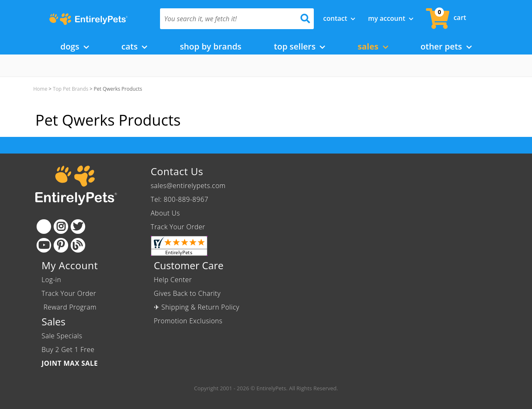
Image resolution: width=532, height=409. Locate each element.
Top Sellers (299, 46)
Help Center (173, 280)
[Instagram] (61, 227)
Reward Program (70, 307)
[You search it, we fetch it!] (225, 19)
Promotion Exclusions (188, 321)
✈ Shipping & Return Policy (197, 307)
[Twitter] (78, 227)
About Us (165, 213)
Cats (134, 46)
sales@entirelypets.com (188, 186)
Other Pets (446, 46)
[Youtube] (44, 245)
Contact (340, 18)
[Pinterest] (61, 245)
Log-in (51, 280)
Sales (373, 46)
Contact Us (177, 171)
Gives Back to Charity (187, 293)
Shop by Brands (211, 46)
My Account (391, 18)
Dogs (75, 46)
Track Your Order (178, 227)
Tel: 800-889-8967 (180, 199)
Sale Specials (62, 336)
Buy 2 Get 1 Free (68, 350)
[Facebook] (44, 227)
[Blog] (78, 245)
